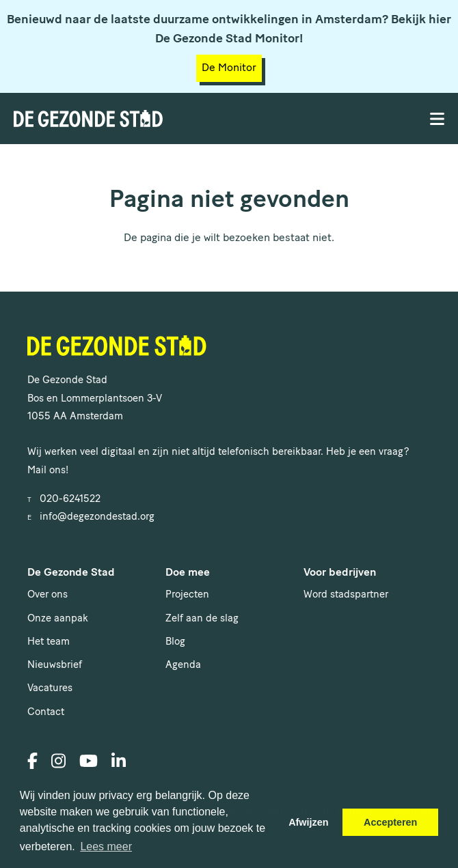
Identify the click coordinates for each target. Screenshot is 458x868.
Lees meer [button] (106, 846)
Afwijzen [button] (308, 822)
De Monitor (229, 68)
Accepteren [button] (390, 822)
